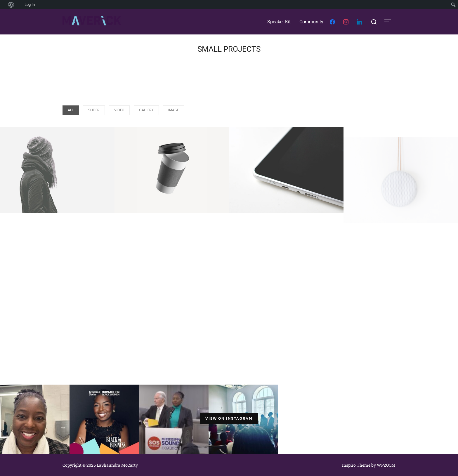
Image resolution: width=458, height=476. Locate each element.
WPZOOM (386, 465)
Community (311, 22)
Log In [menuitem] (30, 5)
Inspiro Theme (356, 465)
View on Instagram (229, 418)
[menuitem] (3, 5)
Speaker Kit (279, 22)
